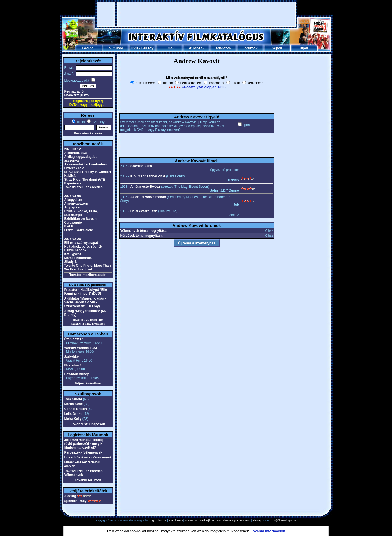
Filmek (169, 48)
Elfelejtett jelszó (77, 95)
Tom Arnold (73, 399)
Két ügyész (73, 254)
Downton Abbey (77, 374)
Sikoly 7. (71, 262)
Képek (277, 48)
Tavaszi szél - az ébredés (83, 187)
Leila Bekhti (73, 414)
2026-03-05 (73, 196)
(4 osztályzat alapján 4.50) (204, 87)
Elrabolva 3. (73, 365)
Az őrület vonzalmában (148, 197)
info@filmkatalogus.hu (284, 520)
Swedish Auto (141, 166)
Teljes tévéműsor (88, 383)
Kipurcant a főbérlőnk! (148, 176)
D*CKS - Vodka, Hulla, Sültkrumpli (81, 213)
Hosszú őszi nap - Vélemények (88, 457)
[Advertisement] (196, 14)
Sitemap (257, 520)
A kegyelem (73, 200)
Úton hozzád (74, 339)
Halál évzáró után (144, 211)
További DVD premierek (88, 320)
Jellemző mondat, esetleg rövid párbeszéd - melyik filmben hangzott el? (84, 444)
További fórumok (88, 480)
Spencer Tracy (75, 501)
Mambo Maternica (78, 258)
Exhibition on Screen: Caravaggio (81, 221)
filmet (81, 122)
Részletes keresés (88, 133)
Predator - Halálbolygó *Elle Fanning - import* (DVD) (86, 292)
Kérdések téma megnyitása (141, 236)
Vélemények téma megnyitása (143, 231)
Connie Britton (76, 409)
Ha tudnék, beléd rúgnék (83, 247)
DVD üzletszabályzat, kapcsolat (233, 520)
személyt (98, 122)
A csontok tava (76, 153)
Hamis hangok (75, 250)
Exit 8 (69, 226)
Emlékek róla (74, 168)
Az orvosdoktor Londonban (86, 164)
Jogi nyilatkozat (158, 520)
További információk (268, 531)
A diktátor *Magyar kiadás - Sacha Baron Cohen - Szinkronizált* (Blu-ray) (85, 302)
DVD (134, 48)
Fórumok (250, 48)
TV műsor (115, 48)
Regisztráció (74, 91)
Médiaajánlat (207, 520)
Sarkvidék (72, 357)
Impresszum (192, 520)
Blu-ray (147, 48)
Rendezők (223, 48)
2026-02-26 (73, 239)
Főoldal (88, 48)
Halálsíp (71, 176)
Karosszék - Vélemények (83, 452)
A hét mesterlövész (145, 187)
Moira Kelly (73, 419)
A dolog (70, 496)
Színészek (196, 48)
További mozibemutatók (88, 275)
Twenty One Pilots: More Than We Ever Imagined (88, 267)
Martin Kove (74, 404)
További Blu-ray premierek (88, 324)
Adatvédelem (176, 520)
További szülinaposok (88, 424)
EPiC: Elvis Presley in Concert (88, 172)
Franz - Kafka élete (79, 230)
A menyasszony (76, 204)
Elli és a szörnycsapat (81, 243)
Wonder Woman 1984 (81, 348)
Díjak (304, 48)
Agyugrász (73, 207)
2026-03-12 (73, 149)
